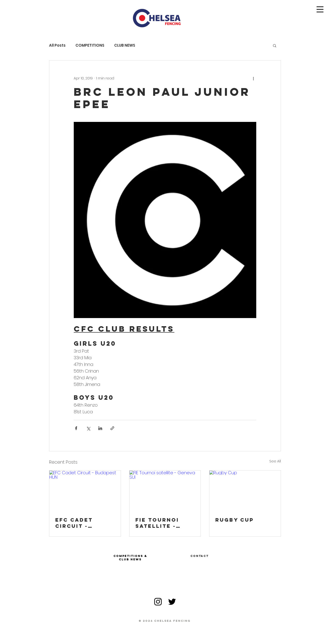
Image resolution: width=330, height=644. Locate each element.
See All (275, 461)
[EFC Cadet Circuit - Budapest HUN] (85, 491)
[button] (320, 9)
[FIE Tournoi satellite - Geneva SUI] (165, 491)
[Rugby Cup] (245, 491)
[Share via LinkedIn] (100, 428)
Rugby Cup (235, 520)
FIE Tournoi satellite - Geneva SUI (157, 523)
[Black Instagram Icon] (158, 602)
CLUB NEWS (125, 45)
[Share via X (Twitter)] (88, 428)
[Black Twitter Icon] (172, 602)
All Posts (57, 45)
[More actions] (253, 78)
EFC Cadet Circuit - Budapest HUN (81, 523)
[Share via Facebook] (76, 428)
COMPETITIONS (90, 45)
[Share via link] (112, 428)
